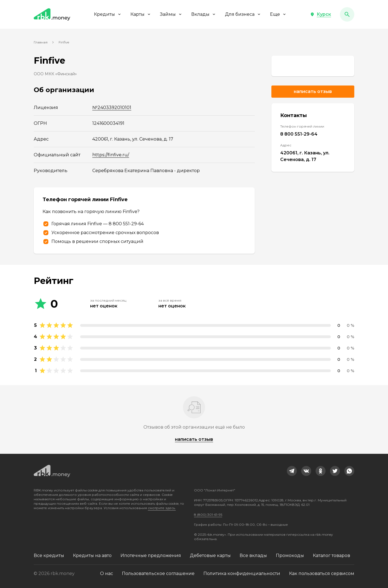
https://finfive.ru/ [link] (111, 155)
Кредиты (108, 14)
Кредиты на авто (92, 555)
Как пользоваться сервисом (322, 573)
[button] (321, 14)
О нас (107, 573)
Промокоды (290, 555)
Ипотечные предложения (151, 555)
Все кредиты (49, 555)
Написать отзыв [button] (313, 91)
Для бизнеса (243, 14)
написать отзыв (194, 439)
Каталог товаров (331, 555)
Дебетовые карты (210, 555)
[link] (313, 66)
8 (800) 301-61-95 (208, 515)
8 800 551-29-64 (299, 134)
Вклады (204, 14)
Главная (41, 42)
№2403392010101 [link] (112, 108)
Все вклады (253, 555)
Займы (171, 14)
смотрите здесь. (162, 508)
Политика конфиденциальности (242, 573)
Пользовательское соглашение (158, 573)
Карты (141, 14)
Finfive (64, 42)
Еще (278, 14)
